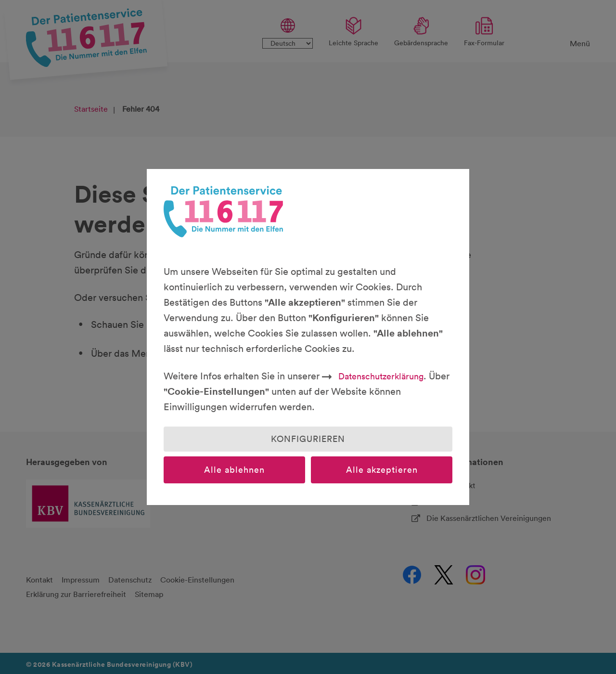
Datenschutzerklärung (381, 376)
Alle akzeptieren (382, 470)
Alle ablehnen (234, 470)
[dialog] (308, 337)
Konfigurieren (308, 439)
